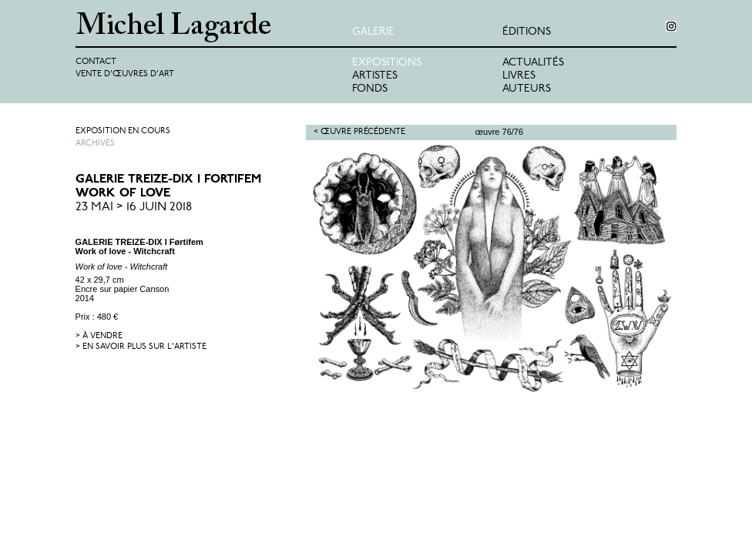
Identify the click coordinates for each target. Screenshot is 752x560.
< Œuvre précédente (359, 132)
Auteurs (527, 89)
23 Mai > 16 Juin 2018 (134, 207)
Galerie (373, 32)
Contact (96, 62)
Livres (519, 76)
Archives (95, 144)
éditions (527, 32)
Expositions (387, 63)
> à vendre (99, 336)
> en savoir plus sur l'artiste (141, 347)
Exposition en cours (123, 131)
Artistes (375, 76)
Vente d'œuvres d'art (125, 74)
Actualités (533, 63)
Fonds (370, 89)
